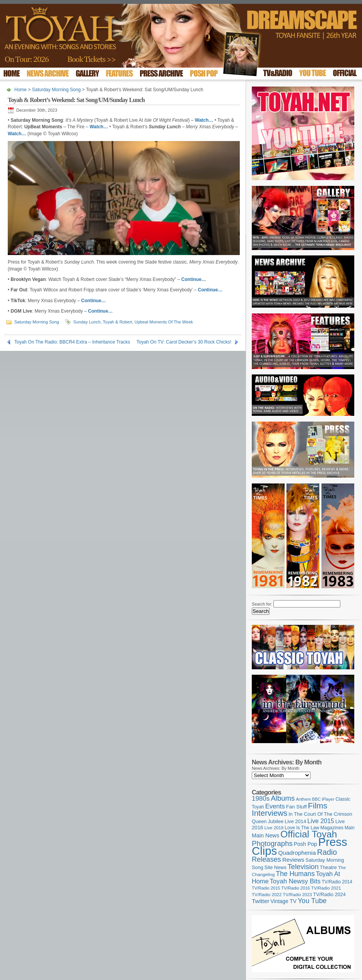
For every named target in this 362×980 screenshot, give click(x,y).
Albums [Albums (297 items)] (283, 798)
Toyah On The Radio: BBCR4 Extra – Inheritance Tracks (72, 342)
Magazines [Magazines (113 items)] (332, 828)
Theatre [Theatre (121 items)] (328, 867)
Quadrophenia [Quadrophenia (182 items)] (297, 853)
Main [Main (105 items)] (350, 828)
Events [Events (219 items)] (275, 806)
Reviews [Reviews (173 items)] (293, 860)
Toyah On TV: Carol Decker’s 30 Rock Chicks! (184, 342)
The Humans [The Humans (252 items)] (295, 874)
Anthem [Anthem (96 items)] (303, 799)
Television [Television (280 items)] (303, 867)
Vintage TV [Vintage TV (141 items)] (283, 901)
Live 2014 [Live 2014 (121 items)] (295, 821)
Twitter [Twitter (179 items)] (260, 901)
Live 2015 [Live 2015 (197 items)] (321, 821)
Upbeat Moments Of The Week (164, 322)
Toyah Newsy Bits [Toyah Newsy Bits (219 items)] (295, 881)
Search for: (262, 604)
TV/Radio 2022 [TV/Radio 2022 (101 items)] (267, 895)
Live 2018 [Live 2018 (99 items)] (274, 828)
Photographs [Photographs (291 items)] (272, 843)
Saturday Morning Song (56, 90)
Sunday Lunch (87, 322)
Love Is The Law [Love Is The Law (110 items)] (302, 828)
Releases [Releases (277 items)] (266, 859)
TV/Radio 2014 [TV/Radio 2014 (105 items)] (337, 882)
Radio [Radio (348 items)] (327, 852)
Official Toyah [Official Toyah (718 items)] (309, 834)
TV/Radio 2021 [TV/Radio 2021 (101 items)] (326, 888)
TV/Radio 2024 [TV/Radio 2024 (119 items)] (329, 895)
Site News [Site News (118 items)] (276, 868)
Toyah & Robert (118, 322)
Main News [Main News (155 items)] (266, 835)
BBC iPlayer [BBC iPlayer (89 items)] (323, 799)
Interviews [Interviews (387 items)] (270, 813)
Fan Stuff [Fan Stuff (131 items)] (297, 807)
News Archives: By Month (276, 768)
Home (20, 90)
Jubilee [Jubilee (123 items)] (276, 821)
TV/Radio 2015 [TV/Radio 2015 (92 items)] (266, 888)
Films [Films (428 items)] (318, 806)
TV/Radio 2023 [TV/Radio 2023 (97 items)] (297, 895)
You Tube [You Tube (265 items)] (312, 901)
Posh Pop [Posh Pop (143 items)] (306, 844)
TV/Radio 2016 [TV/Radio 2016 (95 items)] (295, 888)
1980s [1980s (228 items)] (261, 799)
